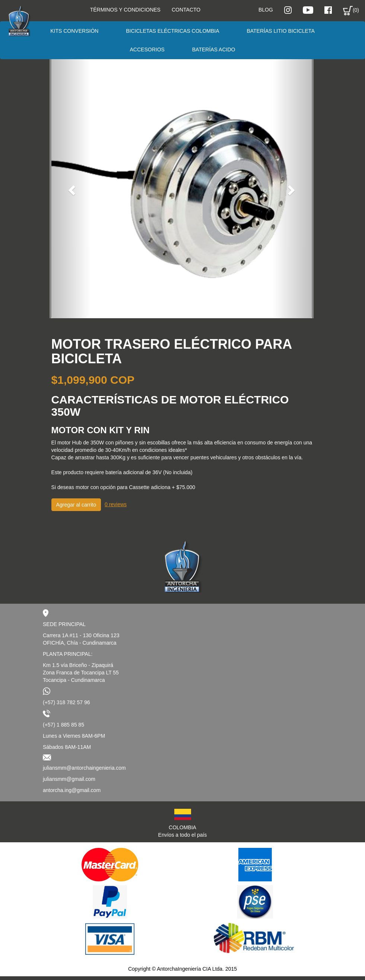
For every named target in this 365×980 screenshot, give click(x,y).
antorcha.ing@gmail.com (72, 790)
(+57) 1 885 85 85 (64, 725)
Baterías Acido (214, 50)
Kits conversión (74, 31)
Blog (266, 10)
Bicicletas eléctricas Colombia (172, 31)
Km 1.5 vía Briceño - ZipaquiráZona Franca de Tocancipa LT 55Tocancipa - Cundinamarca (81, 673)
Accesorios (147, 50)
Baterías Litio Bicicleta (280, 31)
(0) (351, 11)
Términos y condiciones (125, 10)
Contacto (186, 10)
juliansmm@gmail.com (69, 779)
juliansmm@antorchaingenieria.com (84, 768)
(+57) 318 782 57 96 (66, 702)
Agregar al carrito (76, 505)
